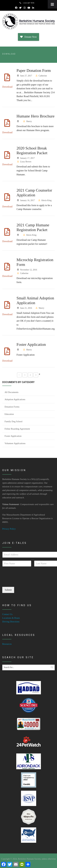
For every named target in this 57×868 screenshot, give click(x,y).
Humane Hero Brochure (36, 116)
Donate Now (28, 37)
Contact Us (7, 614)
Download (7, 87)
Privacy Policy (9, 529)
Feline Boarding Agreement (17, 429)
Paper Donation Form (34, 71)
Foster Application (31, 344)
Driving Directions (11, 622)
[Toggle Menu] (52, 4)
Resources (7, 644)
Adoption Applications (15, 399)
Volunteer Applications (15, 443)
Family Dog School (14, 421)
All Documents (11, 392)
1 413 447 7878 (27, 3)
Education (9, 414)
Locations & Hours (11, 618)
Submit (8, 590)
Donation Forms (12, 407)
